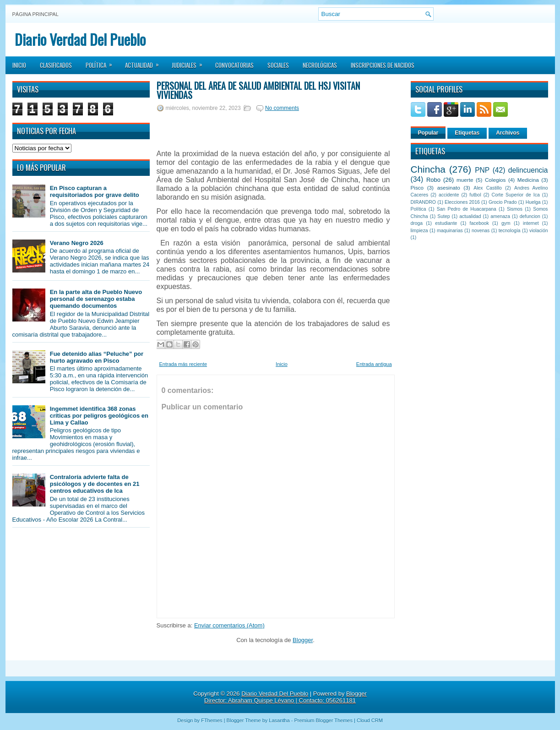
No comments (282, 108)
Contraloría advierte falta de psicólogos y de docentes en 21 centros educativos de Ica (95, 484)
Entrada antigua (374, 364)
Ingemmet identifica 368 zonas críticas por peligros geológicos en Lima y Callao (99, 416)
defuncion (530, 216)
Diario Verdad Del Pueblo (80, 39)
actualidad (470, 216)
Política (102, 62)
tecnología (510, 231)
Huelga (533, 202)
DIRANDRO (423, 202)
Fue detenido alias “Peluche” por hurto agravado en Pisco (97, 357)
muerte (465, 180)
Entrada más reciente (183, 364)
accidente (449, 195)
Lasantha (279, 720)
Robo (433, 180)
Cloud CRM (370, 720)
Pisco (417, 188)
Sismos (515, 209)
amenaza (500, 216)
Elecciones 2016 (462, 202)
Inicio (19, 65)
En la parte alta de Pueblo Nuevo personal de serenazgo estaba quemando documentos (96, 299)
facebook (479, 223)
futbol (475, 195)
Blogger (303, 640)
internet (531, 223)
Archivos (508, 133)
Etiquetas (467, 133)
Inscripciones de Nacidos (383, 65)
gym (506, 223)
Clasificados (56, 65)
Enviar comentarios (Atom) (229, 625)
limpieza (419, 231)
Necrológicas (320, 65)
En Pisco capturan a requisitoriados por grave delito (95, 191)
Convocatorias (234, 65)
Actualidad (145, 62)
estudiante (446, 223)
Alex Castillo (488, 188)
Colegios (495, 180)
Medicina (528, 180)
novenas (481, 231)
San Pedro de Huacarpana (467, 209)
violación (538, 231)
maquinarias (450, 231)
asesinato (449, 188)
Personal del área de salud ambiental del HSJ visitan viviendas (258, 90)
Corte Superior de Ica (516, 195)
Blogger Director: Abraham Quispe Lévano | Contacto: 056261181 (285, 697)
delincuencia (528, 170)
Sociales (278, 65)
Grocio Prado (503, 202)
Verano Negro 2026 (77, 243)
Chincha (428, 169)
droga (417, 223)
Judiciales (190, 62)
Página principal (35, 14)
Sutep (443, 216)
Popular (428, 133)
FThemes (212, 720)
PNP (482, 170)
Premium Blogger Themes (323, 720)
